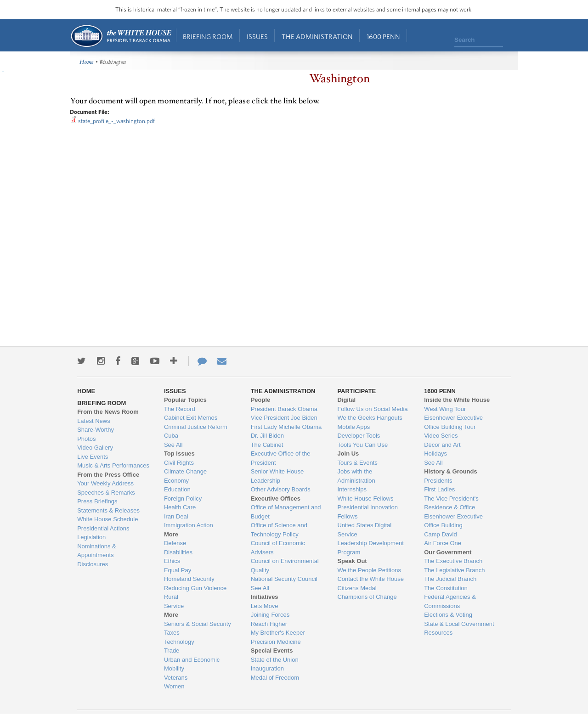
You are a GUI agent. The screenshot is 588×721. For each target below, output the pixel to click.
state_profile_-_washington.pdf (116, 121)
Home (121, 36)
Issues (257, 37)
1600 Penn (383, 37)
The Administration (317, 37)
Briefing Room (208, 37)
